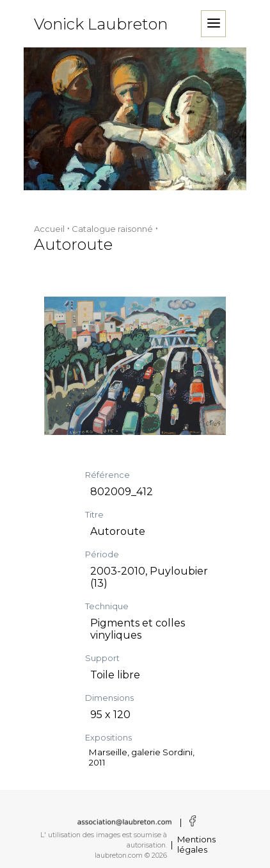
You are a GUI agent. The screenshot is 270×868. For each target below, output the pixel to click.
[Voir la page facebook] (190, 822)
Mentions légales (196, 844)
